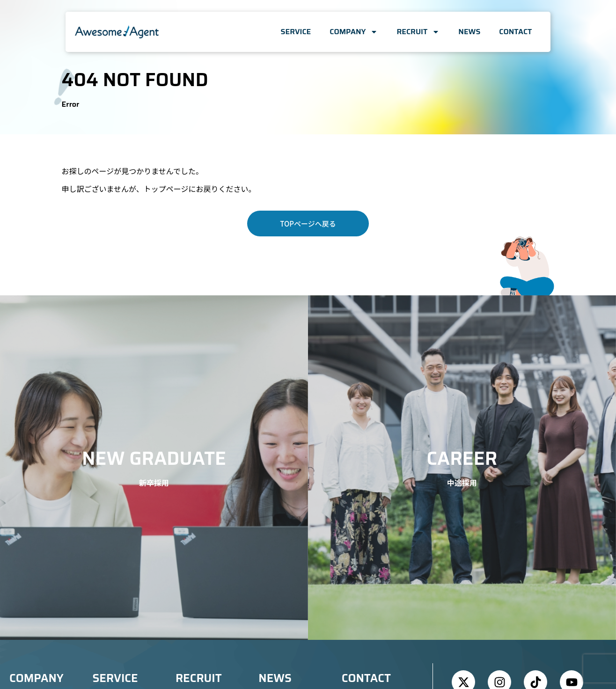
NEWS (469, 32)
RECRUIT (418, 32)
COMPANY (354, 32)
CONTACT (515, 32)
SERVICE (296, 32)
